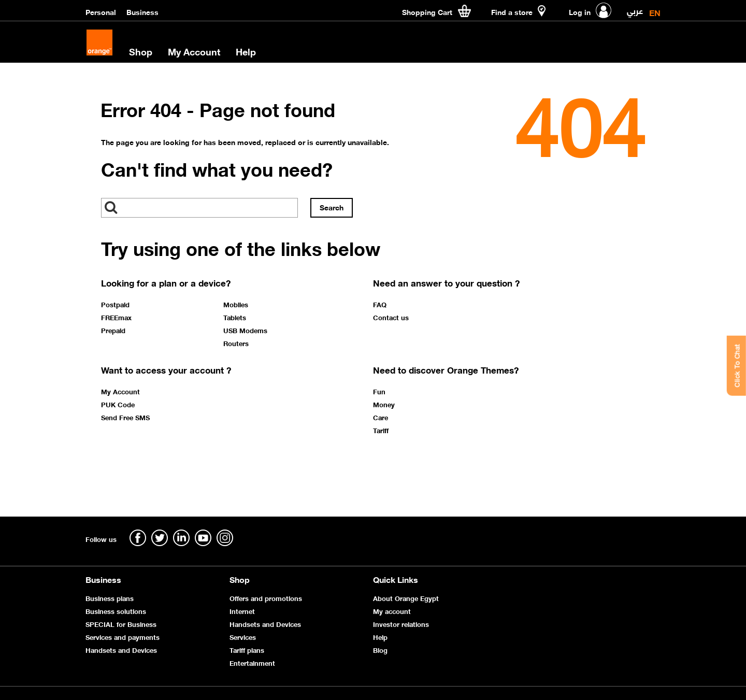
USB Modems (245, 330)
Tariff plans (247, 649)
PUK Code (118, 404)
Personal (101, 11)
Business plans (110, 598)
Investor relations (401, 624)
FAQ (380, 304)
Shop (141, 51)
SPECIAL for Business (121, 624)
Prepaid (113, 330)
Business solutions (116, 611)
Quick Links (396, 579)
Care (381, 417)
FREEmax (116, 317)
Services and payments (123, 637)
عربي (635, 9)
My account (392, 611)
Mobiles (236, 304)
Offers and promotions (266, 598)
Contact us (391, 317)
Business (142, 11)
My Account (194, 51)
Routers (236, 343)
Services (243, 637)
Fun (379, 391)
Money (384, 404)
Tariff (381, 430)
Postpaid (115, 304)
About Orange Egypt (406, 598)
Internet (242, 611)
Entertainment (252, 662)
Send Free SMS (125, 417)
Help (246, 51)
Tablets (235, 317)
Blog (380, 649)
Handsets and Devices (121, 649)
